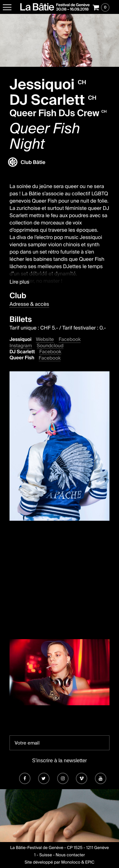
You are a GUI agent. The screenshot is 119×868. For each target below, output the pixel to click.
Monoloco (71, 862)
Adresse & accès (29, 304)
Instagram (21, 346)
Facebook (70, 340)
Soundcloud (50, 346)
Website (45, 340)
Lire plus (19, 282)
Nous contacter (70, 855)
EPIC (90, 862)
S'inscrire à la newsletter (60, 761)
